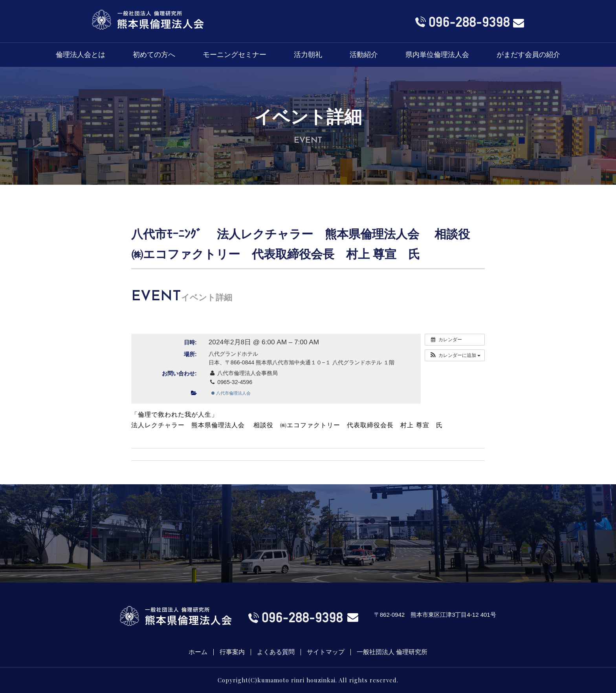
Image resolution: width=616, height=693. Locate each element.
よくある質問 (276, 652)
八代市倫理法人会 (231, 393)
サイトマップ (326, 652)
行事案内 (232, 652)
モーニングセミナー (235, 55)
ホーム (198, 652)
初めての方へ (154, 55)
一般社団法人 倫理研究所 (392, 652)
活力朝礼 (308, 55)
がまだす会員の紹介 (528, 55)
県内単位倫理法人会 (437, 55)
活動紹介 (364, 55)
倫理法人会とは (81, 55)
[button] (455, 355)
